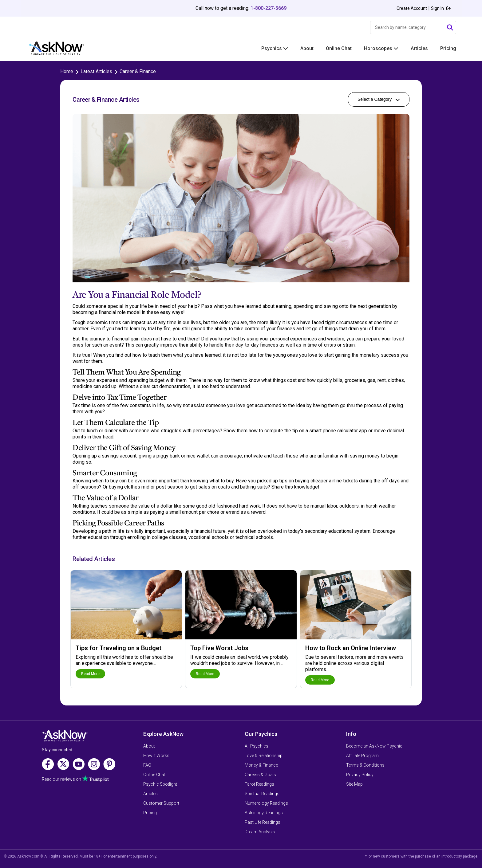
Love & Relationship (264, 756)
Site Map (354, 784)
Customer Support (161, 803)
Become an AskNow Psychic (374, 746)
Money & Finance (261, 765)
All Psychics (257, 746)
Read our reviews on (61, 779)
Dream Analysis (260, 832)
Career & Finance (138, 71)
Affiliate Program (362, 756)
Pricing (448, 48)
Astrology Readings (264, 813)
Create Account (412, 8)
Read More (90, 674)
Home (67, 71)
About (307, 48)
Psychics (275, 48)
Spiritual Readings (262, 794)
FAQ (147, 765)
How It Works (156, 756)
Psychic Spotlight (160, 784)
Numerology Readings (266, 803)
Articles (419, 48)
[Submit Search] (450, 28)
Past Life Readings (263, 822)
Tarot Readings (259, 784)
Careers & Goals (260, 775)
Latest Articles (96, 71)
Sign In (441, 8)
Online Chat (339, 48)
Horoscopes (381, 48)
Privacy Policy (360, 775)
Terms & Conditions (365, 765)
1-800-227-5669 (269, 8)
